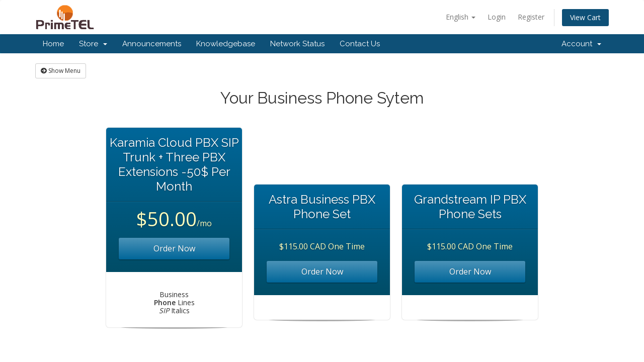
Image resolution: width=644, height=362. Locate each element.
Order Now (174, 248)
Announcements (152, 44)
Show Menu (61, 71)
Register (531, 17)
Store (93, 44)
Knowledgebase (226, 44)
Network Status (297, 44)
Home (53, 44)
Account (581, 44)
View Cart (585, 17)
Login (497, 17)
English (461, 17)
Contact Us (360, 44)
